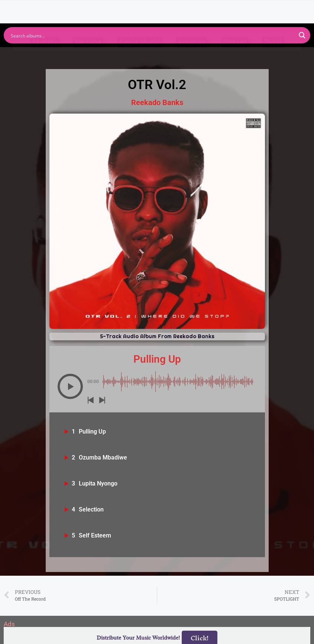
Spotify (45, 57)
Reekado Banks (157, 102)
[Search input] (152, 35)
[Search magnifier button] (302, 35)
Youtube (88, 57)
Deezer (235, 57)
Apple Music (140, 57)
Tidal (273, 57)
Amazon (192, 57)
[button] (70, 386)
